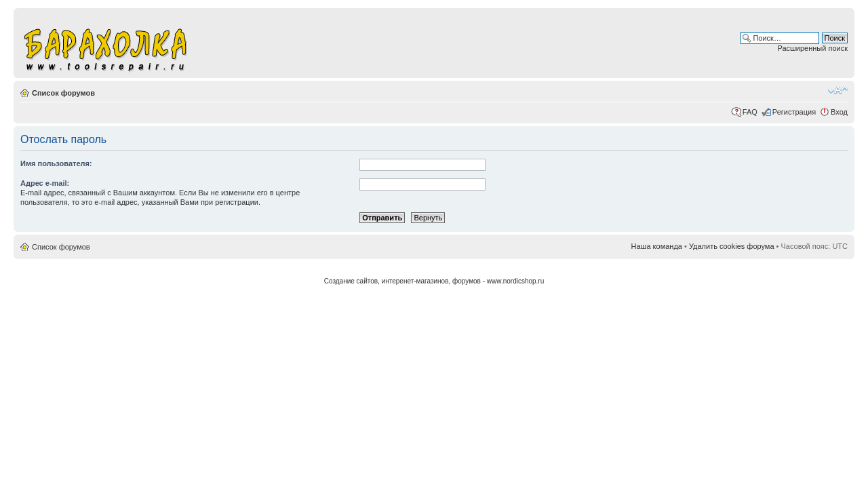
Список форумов (63, 93)
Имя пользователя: (56, 163)
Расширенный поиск (812, 48)
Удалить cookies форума (732, 246)
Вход (839, 112)
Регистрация (794, 112)
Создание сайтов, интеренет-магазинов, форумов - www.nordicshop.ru (434, 281)
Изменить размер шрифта (838, 90)
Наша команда (657, 246)
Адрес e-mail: (45, 183)
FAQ (750, 112)
